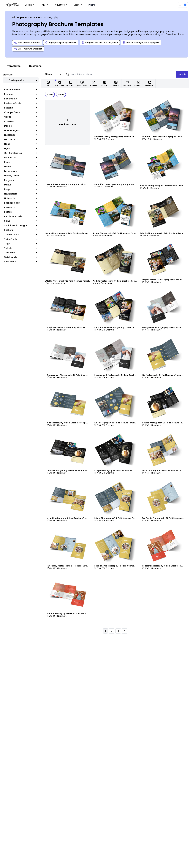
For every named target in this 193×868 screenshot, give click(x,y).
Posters (23, 212)
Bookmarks (23, 99)
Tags (23, 244)
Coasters (23, 121)
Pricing (92, 5)
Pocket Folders (23, 203)
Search (186, 74)
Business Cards (23, 103)
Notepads (23, 198)
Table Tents (23, 239)
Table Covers (23, 235)
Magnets (23, 180)
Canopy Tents (23, 112)
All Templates (20, 17)
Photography (14, 80)
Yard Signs (23, 262)
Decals (23, 126)
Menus (23, 185)
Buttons (23, 108)
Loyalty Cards (23, 176)
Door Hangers (23, 130)
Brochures (36, 17)
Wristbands (23, 257)
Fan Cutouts (23, 139)
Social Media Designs (23, 225)
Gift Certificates (23, 153)
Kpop (23, 162)
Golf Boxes (23, 158)
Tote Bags (23, 253)
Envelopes (23, 135)
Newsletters (23, 194)
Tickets (23, 248)
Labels (23, 167)
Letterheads (23, 171)
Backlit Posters (23, 90)
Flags (23, 144)
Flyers (23, 148)
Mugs (23, 189)
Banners (23, 94)
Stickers (23, 230)
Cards (23, 117)
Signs (23, 221)
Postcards (23, 207)
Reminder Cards (23, 216)
